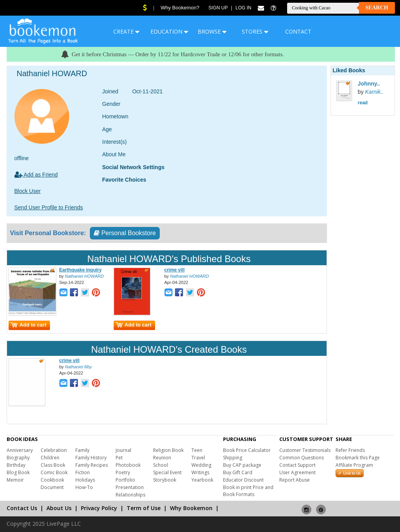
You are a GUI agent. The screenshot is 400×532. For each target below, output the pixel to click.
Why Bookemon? (180, 8)
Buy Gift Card (238, 472)
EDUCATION (169, 31)
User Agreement (297, 472)
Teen (197, 450)
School (161, 465)
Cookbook (52, 480)
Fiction (83, 472)
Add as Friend (36, 175)
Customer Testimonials (305, 450)
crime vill (175, 270)
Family (82, 450)
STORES (255, 31)
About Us (59, 508)
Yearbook (202, 480)
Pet (119, 458)
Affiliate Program (354, 465)
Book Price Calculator (247, 450)
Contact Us (22, 508)
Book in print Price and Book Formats (248, 491)
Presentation (130, 487)
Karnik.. (374, 92)
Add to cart (29, 325)
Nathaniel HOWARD (84, 276)
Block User (28, 191)
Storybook (165, 480)
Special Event (167, 472)
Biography (18, 458)
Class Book (53, 465)
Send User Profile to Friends (49, 207)
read (363, 103)
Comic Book (54, 472)
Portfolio (125, 480)
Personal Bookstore (125, 233)
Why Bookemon (191, 508)
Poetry (123, 472)
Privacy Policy (99, 508)
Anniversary (20, 450)
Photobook (128, 465)
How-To (84, 487)
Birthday (16, 465)
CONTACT (298, 31)
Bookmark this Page (358, 458)
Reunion (162, 458)
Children (50, 458)
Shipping (233, 458)
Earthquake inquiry (81, 270)
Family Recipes (92, 465)
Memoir (15, 480)
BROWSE (212, 31)
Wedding (201, 465)
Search (377, 8)
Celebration (54, 450)
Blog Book (18, 472)
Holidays (85, 480)
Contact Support (297, 465)
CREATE (126, 31)
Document (52, 487)
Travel (198, 458)
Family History (91, 458)
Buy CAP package (242, 465)
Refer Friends (350, 450)
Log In (244, 8)
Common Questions (302, 458)
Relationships (130, 495)
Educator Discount (243, 480)
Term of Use (144, 508)
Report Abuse (295, 480)
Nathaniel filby (78, 367)
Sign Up (218, 8)
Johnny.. (369, 84)
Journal (123, 450)
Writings (200, 472)
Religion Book (168, 450)
